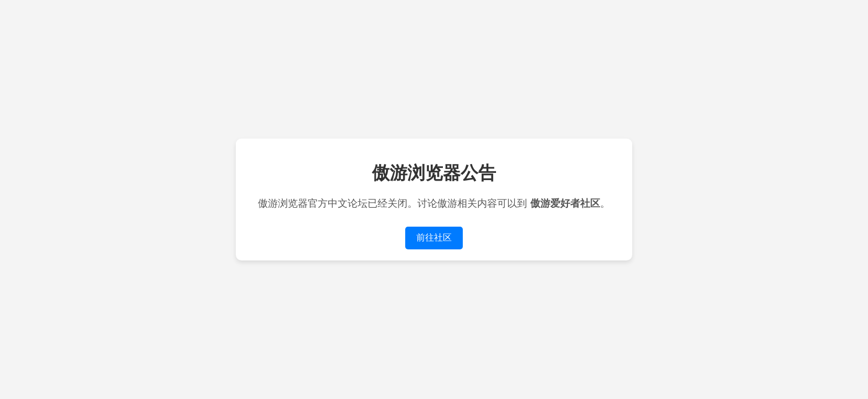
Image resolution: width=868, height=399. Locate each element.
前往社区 (434, 237)
